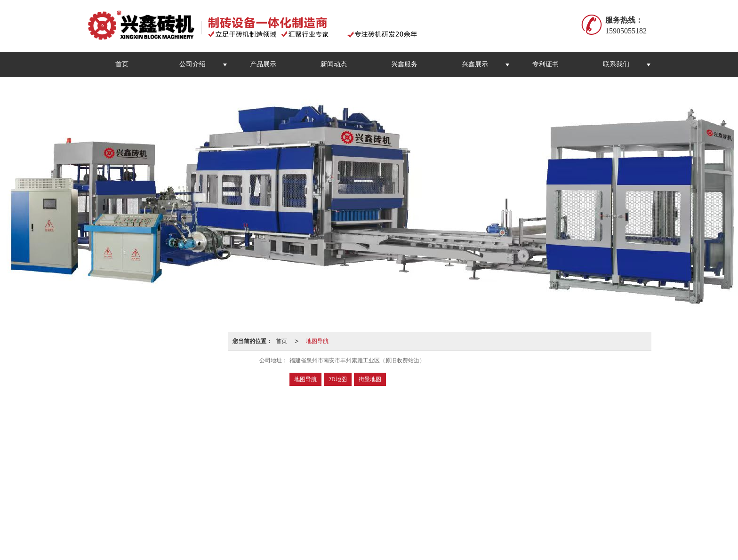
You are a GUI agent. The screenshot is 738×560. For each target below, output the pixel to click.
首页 (122, 64)
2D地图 (338, 379)
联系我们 (616, 64)
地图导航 (317, 341)
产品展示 (263, 64)
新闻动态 (334, 64)
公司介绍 (193, 64)
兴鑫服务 (404, 64)
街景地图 (370, 379)
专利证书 (545, 64)
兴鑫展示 (475, 64)
